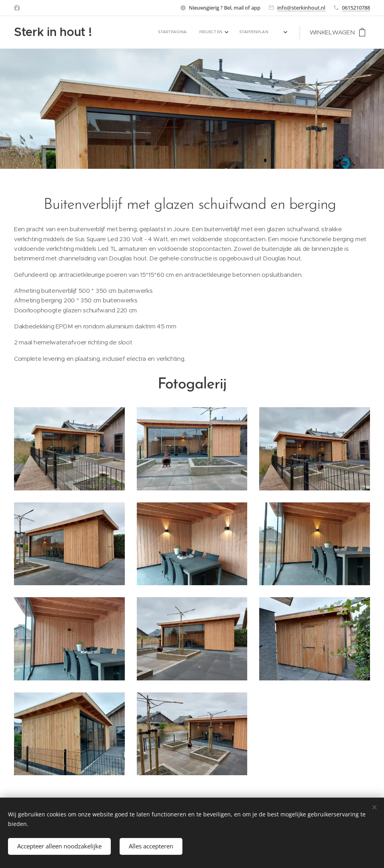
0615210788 (356, 8)
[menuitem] (173, 32)
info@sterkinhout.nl (301, 8)
